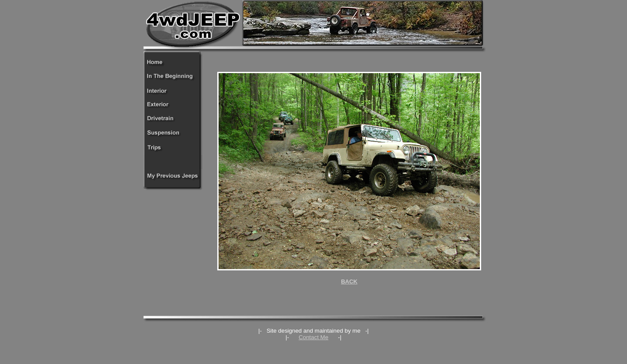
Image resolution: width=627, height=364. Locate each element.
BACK (349, 281)
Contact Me (313, 337)
